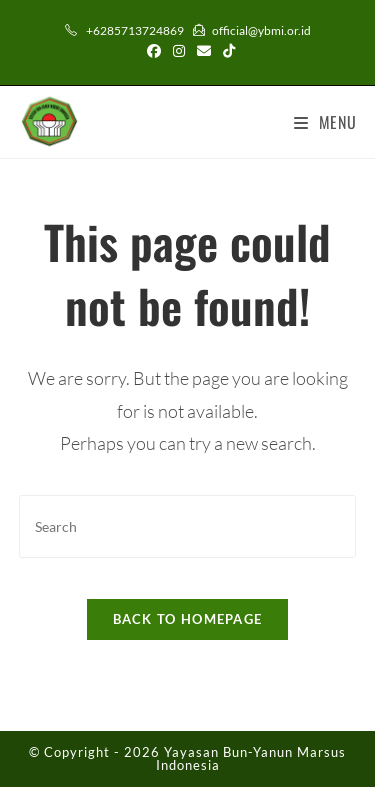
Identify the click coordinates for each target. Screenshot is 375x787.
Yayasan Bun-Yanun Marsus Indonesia (251, 758)
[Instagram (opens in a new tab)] (179, 51)
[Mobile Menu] (325, 122)
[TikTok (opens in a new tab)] (226, 51)
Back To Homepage (188, 619)
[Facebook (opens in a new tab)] (154, 51)
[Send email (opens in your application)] (204, 51)
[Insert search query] (188, 526)
